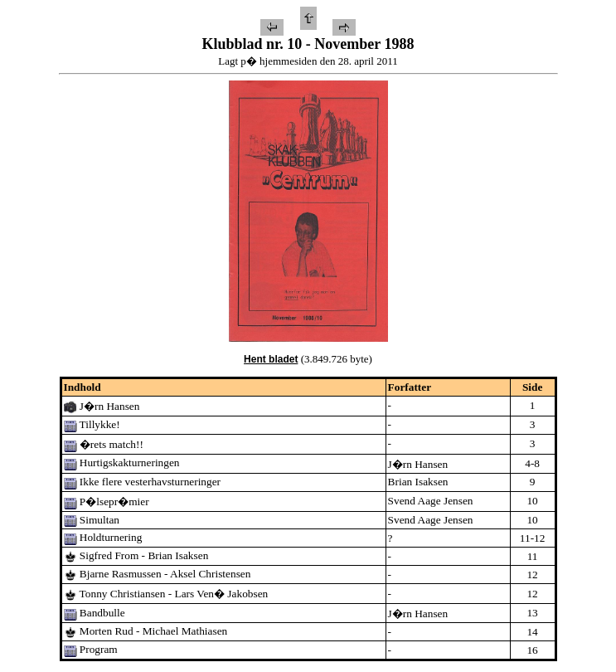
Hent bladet (271, 359)
